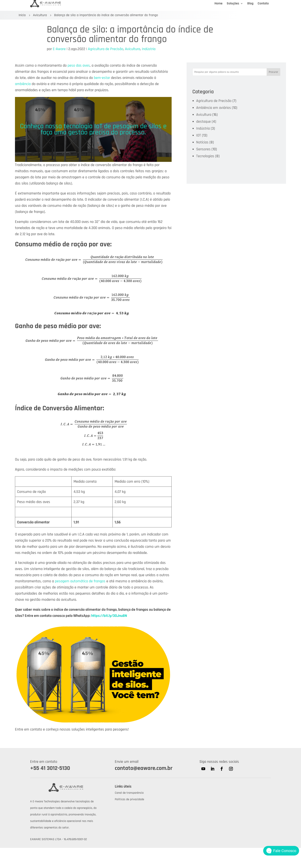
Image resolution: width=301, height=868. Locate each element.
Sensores (203, 149)
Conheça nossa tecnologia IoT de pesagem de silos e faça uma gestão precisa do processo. (93, 129)
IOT (199, 135)
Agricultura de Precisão (106, 49)
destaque (203, 122)
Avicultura (40, 15)
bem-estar (102, 78)
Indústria (149, 49)
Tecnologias (205, 156)
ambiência (23, 84)
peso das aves (79, 65)
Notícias (202, 142)
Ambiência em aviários (214, 108)
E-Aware (59, 49)
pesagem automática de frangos (80, 581)
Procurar (273, 72)
